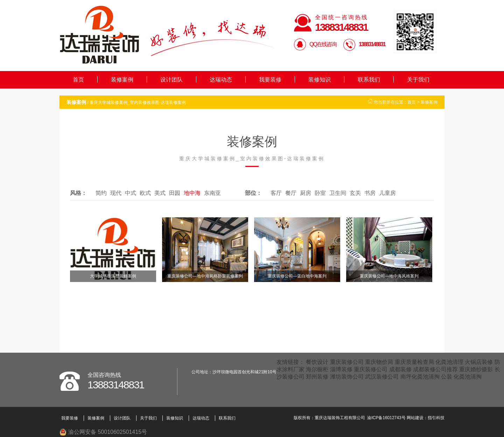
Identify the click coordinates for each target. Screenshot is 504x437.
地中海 (192, 193)
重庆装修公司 (347, 362)
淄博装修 (341, 369)
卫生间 (338, 193)
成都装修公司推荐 (435, 369)
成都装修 (400, 369)
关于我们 (418, 80)
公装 (447, 377)
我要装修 (270, 80)
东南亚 (212, 193)
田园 (175, 193)
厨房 (306, 193)
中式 (131, 193)
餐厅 (291, 193)
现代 (116, 193)
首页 (78, 80)
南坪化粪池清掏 (420, 377)
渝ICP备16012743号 (386, 418)
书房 (370, 193)
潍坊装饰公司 (347, 377)
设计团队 (171, 80)
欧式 (145, 193)
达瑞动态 (221, 80)
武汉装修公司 (382, 377)
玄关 (355, 193)
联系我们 (369, 80)
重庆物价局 (379, 362)
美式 (160, 193)
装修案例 (122, 80)
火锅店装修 (479, 362)
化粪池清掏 (468, 377)
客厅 (276, 193)
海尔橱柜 (317, 369)
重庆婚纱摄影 (476, 369)
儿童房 (387, 193)
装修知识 (320, 80)
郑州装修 (317, 377)
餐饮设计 (317, 362)
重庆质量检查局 (414, 362)
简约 (101, 193)
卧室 (320, 193)
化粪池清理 (449, 362)
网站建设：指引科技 (426, 418)
